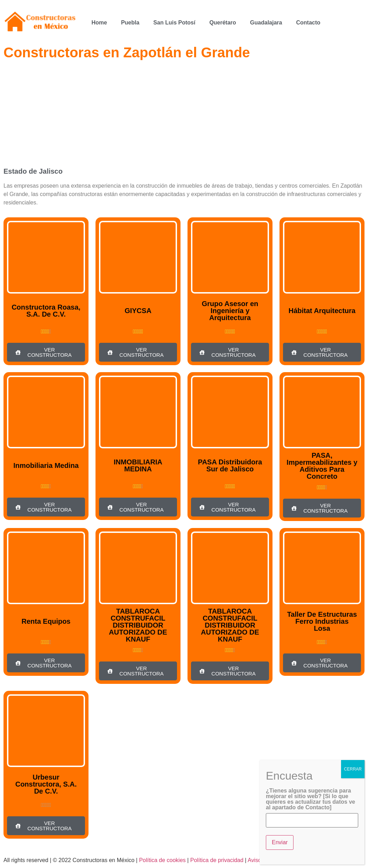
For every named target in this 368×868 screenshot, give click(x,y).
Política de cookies (162, 860)
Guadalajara (266, 23)
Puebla (130, 23)
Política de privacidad (217, 860)
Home (99, 23)
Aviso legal (261, 860)
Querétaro (222, 23)
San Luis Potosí (174, 23)
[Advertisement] (184, 115)
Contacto (308, 23)
